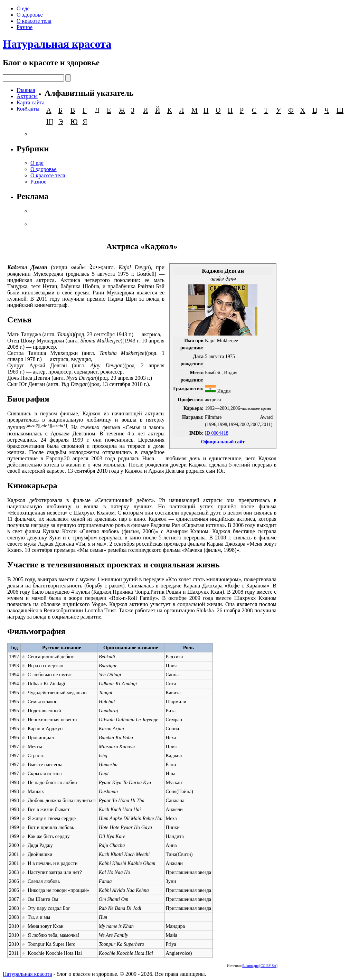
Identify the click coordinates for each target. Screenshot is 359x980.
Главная (26, 90)
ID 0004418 (217, 433)
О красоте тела (34, 21)
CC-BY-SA (268, 966)
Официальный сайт (223, 442)
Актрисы (27, 96)
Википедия (250, 966)
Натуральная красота (57, 44)
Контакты (28, 109)
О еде (23, 8)
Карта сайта (31, 102)
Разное (25, 27)
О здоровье (30, 15)
